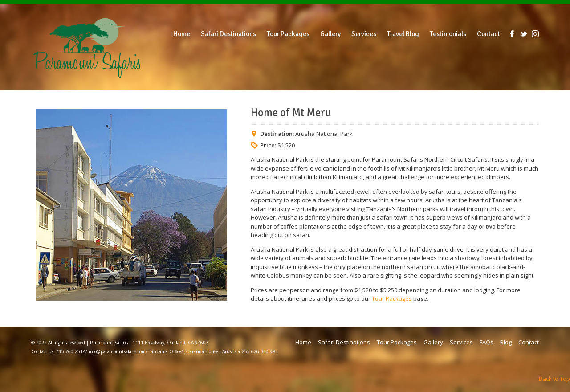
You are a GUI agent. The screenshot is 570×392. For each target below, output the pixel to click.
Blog (506, 342)
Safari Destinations (344, 342)
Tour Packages (392, 298)
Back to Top (554, 379)
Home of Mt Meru (291, 113)
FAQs (487, 342)
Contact (529, 342)
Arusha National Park (324, 134)
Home (303, 342)
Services (461, 342)
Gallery (433, 342)
